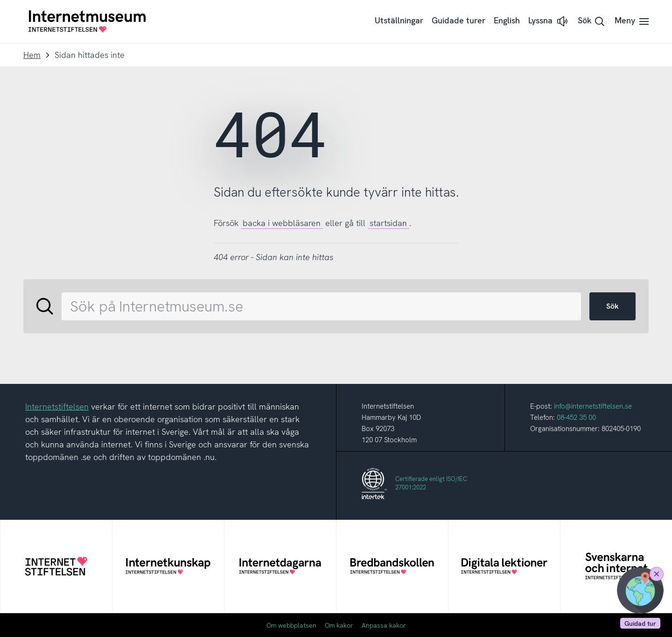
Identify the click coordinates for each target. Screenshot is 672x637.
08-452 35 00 (576, 418)
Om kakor (339, 625)
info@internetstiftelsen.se (593, 406)
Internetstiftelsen (57, 407)
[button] (549, 21)
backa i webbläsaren (282, 223)
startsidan (388, 223)
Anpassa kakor (384, 625)
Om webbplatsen (291, 625)
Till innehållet (0, 0)
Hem (32, 55)
